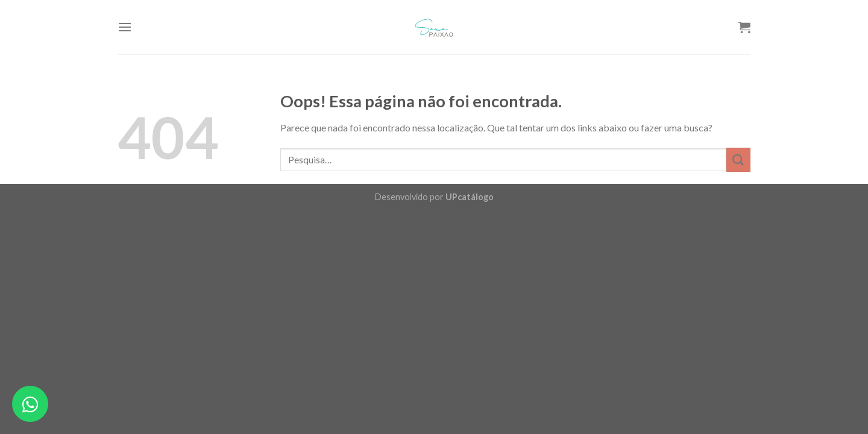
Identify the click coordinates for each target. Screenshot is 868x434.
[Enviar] (738, 159)
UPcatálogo (470, 197)
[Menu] (125, 27)
